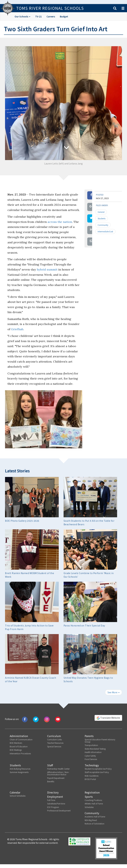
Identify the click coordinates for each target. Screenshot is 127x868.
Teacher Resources (55, 743)
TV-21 (38, 16)
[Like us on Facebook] (25, 719)
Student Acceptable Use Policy (98, 769)
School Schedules (18, 796)
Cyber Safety (90, 756)
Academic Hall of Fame (95, 817)
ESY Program (53, 807)
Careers (51, 16)
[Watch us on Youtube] (58, 719)
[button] (115, 8)
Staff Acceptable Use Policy (97, 772)
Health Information (93, 752)
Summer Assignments (19, 772)
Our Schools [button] (22, 16)
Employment (55, 797)
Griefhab (17, 329)
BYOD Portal (90, 779)
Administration (19, 736)
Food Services (91, 759)
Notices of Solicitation (94, 824)
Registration (92, 792)
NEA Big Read (91, 820)
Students (102, 218)
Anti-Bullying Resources (20, 769)
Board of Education (19, 746)
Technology (92, 765)
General (101, 212)
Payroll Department (56, 778)
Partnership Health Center (58, 769)
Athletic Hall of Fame (94, 804)
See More (114, 692)
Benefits (51, 781)
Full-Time (51, 800)
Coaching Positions (93, 800)
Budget (64, 16)
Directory (53, 792)
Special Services (54, 746)
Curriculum (54, 736)
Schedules (89, 807)
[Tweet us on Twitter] (36, 719)
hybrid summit (47, 269)
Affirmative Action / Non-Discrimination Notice (58, 773)
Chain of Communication (21, 739)
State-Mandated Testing (95, 749)
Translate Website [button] (108, 718)
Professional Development (59, 810)
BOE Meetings (16, 750)
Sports (89, 797)
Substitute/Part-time (56, 804)
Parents (89, 736)
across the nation (60, 222)
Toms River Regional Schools (50, 8)
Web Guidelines (92, 776)
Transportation (91, 745)
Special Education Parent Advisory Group (100, 741)
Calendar (15, 792)
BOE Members (16, 743)
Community (103, 225)
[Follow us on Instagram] (47, 719)
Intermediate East (105, 231)
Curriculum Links (54, 739)
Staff (50, 765)
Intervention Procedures (20, 753)
